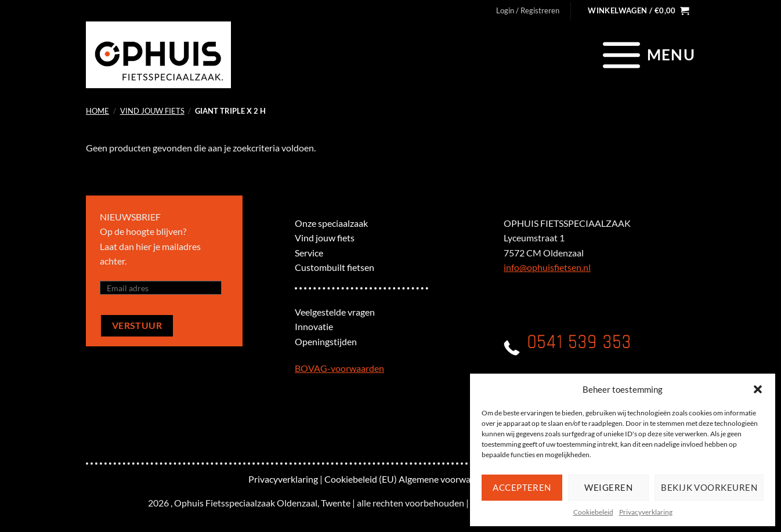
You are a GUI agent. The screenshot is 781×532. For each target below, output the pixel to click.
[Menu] (647, 55)
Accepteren (522, 487)
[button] (758, 389)
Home (97, 111)
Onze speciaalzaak (331, 223)
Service (309, 253)
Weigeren (608, 487)
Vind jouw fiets (152, 111)
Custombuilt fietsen (335, 267)
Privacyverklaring (646, 512)
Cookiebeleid (593, 512)
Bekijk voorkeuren (709, 487)
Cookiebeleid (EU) (361, 479)
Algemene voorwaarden (446, 479)
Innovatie (314, 326)
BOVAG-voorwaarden (339, 368)
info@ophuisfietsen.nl (547, 267)
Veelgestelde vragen (335, 312)
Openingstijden (326, 341)
